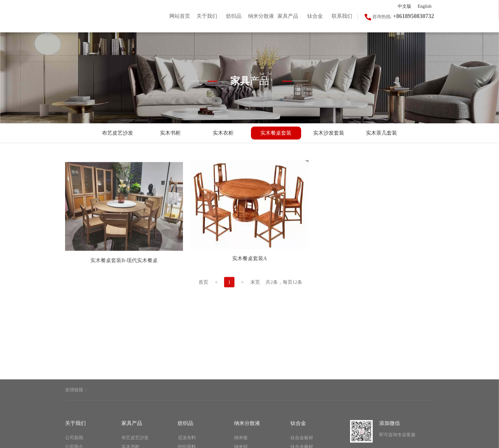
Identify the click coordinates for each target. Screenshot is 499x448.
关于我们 (75, 442)
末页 (255, 293)
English (425, 6)
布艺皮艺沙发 (118, 133)
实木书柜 (170, 133)
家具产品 (132, 442)
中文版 (404, 6)
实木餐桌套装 (276, 133)
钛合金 (298, 442)
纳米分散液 (247, 442)
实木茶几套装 (381, 133)
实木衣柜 (223, 133)
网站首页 (180, 16)
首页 (203, 293)
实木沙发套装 (329, 133)
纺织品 (186, 442)
